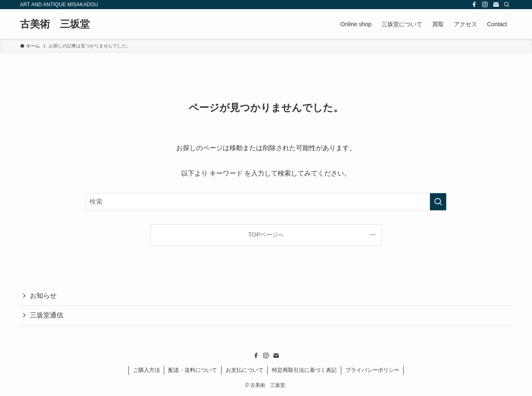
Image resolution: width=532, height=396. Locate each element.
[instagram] (485, 5)
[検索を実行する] (438, 202)
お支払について (245, 370)
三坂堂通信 (47, 315)
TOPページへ (266, 235)
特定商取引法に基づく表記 (304, 370)
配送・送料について (193, 370)
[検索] (507, 5)
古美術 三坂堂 (55, 24)
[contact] (496, 5)
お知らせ (43, 296)
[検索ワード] (266, 202)
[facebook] (474, 5)
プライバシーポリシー (372, 370)
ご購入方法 (147, 370)
